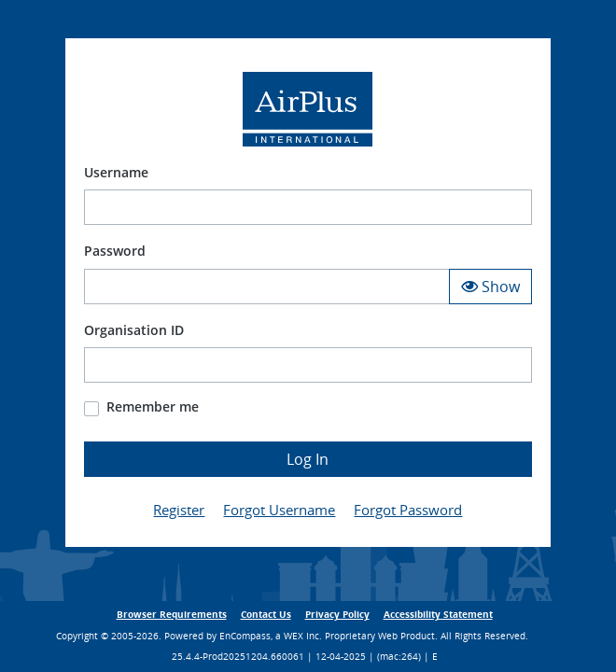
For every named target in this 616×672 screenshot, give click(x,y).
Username (116, 172)
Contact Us (266, 615)
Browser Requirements (172, 615)
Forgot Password (408, 510)
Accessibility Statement (438, 615)
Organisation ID (134, 330)
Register (179, 510)
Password (115, 251)
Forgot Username (279, 510)
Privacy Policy (337, 615)
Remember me (153, 406)
